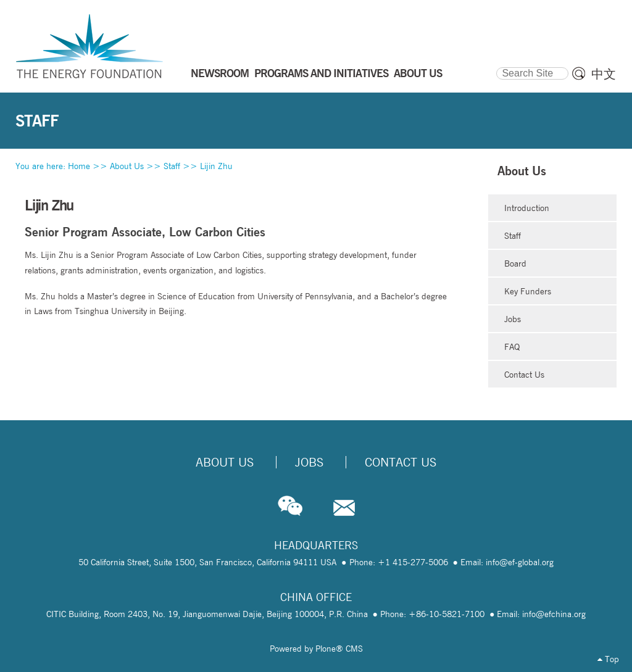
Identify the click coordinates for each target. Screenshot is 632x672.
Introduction (527, 208)
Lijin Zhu (216, 166)
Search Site (496, 65)
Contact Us (524, 375)
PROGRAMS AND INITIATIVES (321, 73)
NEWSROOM (220, 73)
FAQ (512, 347)
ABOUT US (418, 73)
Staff (172, 166)
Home (79, 166)
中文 (604, 74)
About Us (127, 166)
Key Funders (528, 291)
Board (515, 263)
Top (608, 659)
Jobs (513, 319)
